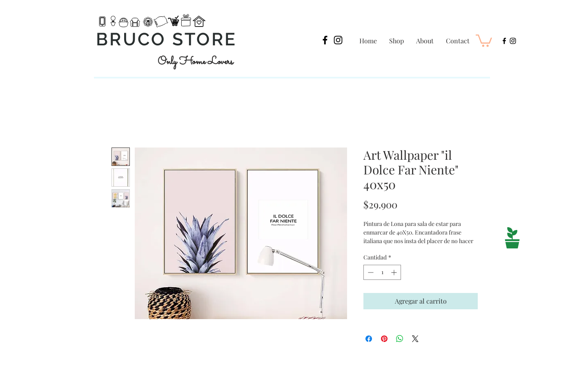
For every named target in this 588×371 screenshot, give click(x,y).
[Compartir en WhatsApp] (400, 339)
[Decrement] (370, 272)
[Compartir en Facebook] (369, 339)
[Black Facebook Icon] (325, 40)
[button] (484, 40)
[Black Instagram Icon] (338, 40)
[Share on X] (415, 339)
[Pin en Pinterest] (384, 339)
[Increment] (395, 272)
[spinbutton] (382, 272)
